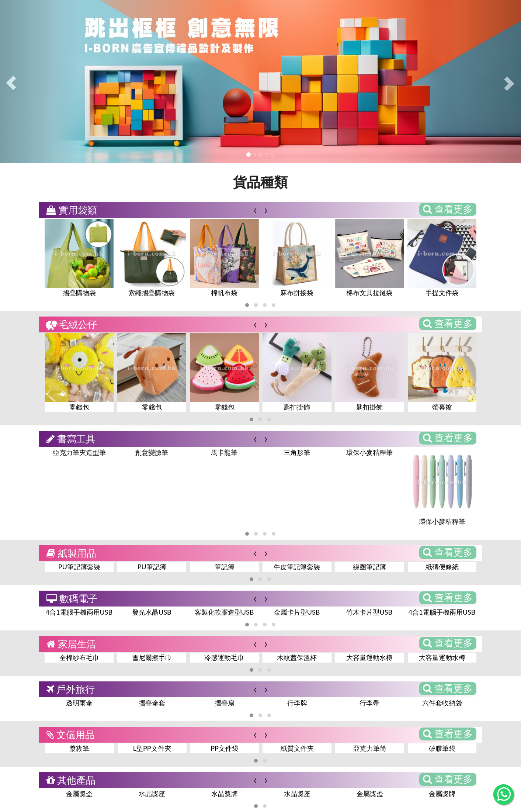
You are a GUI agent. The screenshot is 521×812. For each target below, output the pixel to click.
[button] (247, 305)
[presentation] (255, 209)
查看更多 (448, 209)
